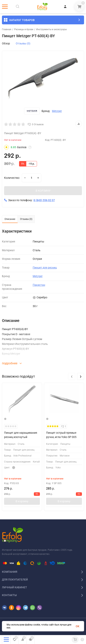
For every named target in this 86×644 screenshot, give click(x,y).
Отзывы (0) (23, 43)
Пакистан (39, 285)
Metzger (57, 111)
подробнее (12, 364)
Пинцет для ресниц (45, 268)
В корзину (22, 502)
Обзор (6, 43)
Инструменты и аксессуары (51, 29)
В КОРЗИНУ (43, 191)
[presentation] (72, 377)
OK (78, 626)
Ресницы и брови (24, 29)
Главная (7, 29)
